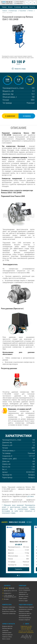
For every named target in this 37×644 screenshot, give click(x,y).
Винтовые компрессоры (8, 609)
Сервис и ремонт (23, 599)
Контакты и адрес (23, 601)
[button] (18, 575)
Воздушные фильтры (7, 626)
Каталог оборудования (24, 590)
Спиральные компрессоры (9, 613)
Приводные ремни (7, 633)
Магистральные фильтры (25, 613)
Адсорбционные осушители (26, 609)
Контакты (32, 7)
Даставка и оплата (24, 596)
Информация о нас (23, 594)
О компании (18, 7)
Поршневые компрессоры (9, 607)
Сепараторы (5, 631)
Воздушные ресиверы (24, 611)
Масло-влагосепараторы (25, 618)
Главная (4, 7)
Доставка (25, 7)
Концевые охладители (24, 620)
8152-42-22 (7, 2)
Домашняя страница (24, 588)
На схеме (6, 599)
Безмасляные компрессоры (9, 611)
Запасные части (23, 592)
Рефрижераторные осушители (26, 607)
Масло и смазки (6, 639)
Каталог (10, 7)
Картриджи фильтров (24, 616)
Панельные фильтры (7, 635)
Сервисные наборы (7, 637)
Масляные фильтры (7, 628)
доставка (30, 496)
